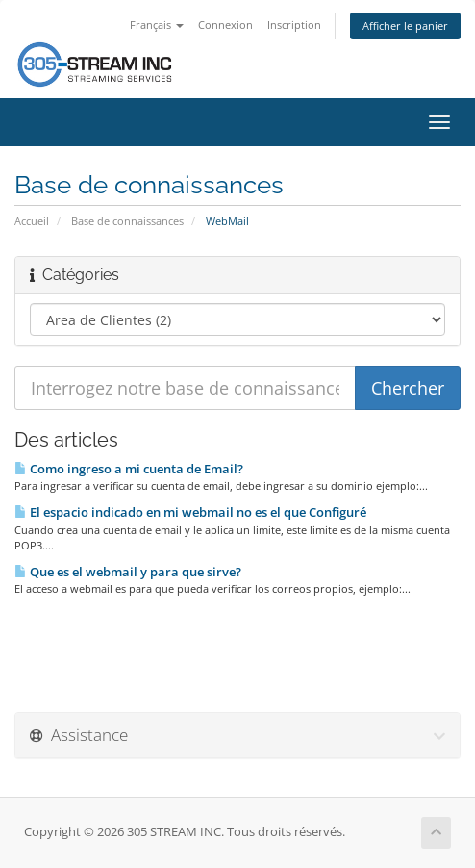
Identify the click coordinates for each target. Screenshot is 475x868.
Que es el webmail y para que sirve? (128, 572)
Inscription (294, 25)
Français (157, 25)
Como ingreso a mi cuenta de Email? (129, 469)
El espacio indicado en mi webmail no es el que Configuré (190, 512)
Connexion (225, 25)
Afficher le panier (405, 26)
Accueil (32, 221)
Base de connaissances (127, 221)
